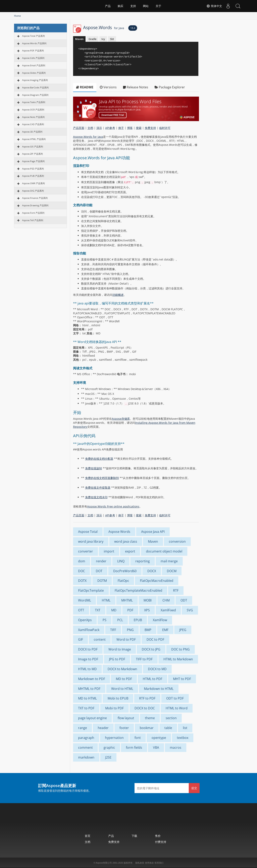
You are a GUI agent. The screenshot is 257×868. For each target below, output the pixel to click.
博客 (130, 128)
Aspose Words (119, 532)
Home (17, 16)
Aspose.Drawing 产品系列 (35, 205)
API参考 (110, 128)
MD (114, 610)
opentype (159, 738)
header (103, 728)
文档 (90, 128)
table (168, 728)
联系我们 (159, 863)
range (83, 728)
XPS (147, 610)
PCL (120, 620)
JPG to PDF (117, 659)
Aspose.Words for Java (88, 137)
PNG (130, 630)
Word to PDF (126, 639)
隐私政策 (140, 863)
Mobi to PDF (114, 708)
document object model (164, 551)
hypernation (114, 738)
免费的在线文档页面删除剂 (102, 478)
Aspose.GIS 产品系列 (33, 147)
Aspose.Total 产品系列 (33, 36)
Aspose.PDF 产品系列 (33, 51)
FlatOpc (123, 581)
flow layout (126, 718)
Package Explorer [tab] (170, 87)
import (109, 551)
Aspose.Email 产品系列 (34, 65)
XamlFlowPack (89, 630)
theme (150, 718)
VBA (156, 748)
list (185, 728)
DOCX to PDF (88, 649)
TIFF (113, 630)
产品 (108, 6)
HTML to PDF (152, 679)
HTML (106, 600)
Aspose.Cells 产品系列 (33, 58)
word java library (91, 541)
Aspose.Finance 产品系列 (35, 198)
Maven (79, 39)
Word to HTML (122, 689)
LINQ (121, 561)
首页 (88, 836)
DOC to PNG (181, 649)
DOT (99, 571)
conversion (177, 541)
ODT (184, 600)
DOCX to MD (157, 669)
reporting (143, 561)
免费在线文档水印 (96, 497)
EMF (165, 630)
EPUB (138, 620)
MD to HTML (87, 698)
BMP (148, 630)
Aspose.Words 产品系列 (34, 43)
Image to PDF (88, 659)
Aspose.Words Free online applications (113, 506)
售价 (158, 836)
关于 (158, 6)
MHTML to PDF (89, 689)
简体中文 (214, 6)
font (138, 738)
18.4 (133, 28)
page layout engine (92, 718)
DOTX (82, 581)
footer (124, 728)
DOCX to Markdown (122, 669)
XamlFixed (168, 610)
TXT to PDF (86, 708)
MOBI (148, 600)
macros (176, 748)
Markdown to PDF (92, 679)
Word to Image (120, 649)
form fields (134, 748)
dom (82, 561)
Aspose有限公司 (104, 863)
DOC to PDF (155, 639)
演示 (99, 128)
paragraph (86, 738)
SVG (190, 610)
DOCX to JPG (151, 649)
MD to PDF (124, 679)
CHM (166, 600)
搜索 (139, 128)
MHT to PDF (182, 679)
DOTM (102, 581)
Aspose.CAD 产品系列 (33, 124)
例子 (121, 128)
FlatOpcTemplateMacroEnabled (138, 590)
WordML (85, 600)
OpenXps (85, 620)
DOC (82, 571)
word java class (126, 541)
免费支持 (150, 128)
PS (105, 620)
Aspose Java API (153, 532)
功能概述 (118, 295)
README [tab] (85, 87)
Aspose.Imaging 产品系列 (35, 80)
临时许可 (165, 128)
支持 (133, 6)
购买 (120, 6)
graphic (109, 748)
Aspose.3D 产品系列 (32, 132)
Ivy (103, 39)
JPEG (183, 630)
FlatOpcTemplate (91, 590)
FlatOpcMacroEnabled (157, 581)
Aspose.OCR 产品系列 (33, 110)
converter (86, 551)
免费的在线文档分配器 (99, 459)
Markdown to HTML (159, 689)
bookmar (147, 728)
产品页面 (79, 128)
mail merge (169, 561)
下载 (134, 836)
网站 (146, 6)
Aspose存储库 (121, 419)
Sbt (112, 39)
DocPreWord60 (125, 571)
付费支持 (161, 842)
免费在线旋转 (94, 468)
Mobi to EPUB (118, 698)
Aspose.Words (104, 27)
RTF (176, 590)
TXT (98, 610)
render (101, 561)
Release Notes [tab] (136, 87)
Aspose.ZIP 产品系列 (32, 154)
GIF (81, 639)
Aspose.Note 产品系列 (33, 117)
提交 (194, 788)
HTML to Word (177, 708)
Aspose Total (88, 532)
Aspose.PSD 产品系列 (33, 169)
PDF (130, 610)
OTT (81, 610)
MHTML (127, 600)
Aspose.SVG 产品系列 (33, 191)
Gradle (92, 39)
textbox (183, 738)
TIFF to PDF (144, 659)
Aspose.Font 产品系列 (33, 213)
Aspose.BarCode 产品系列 (35, 87)
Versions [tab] (108, 87)
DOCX (152, 571)
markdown (86, 757)
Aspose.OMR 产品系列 (33, 183)
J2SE (108, 757)
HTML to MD (87, 669)
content (100, 639)
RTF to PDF (147, 698)
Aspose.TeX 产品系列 (33, 220)
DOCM (172, 571)
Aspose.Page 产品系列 (33, 161)
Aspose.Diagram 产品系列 (35, 95)
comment (85, 748)
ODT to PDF (175, 698)
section (171, 718)
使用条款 (149, 863)
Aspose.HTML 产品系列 (34, 139)
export (130, 551)
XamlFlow (160, 620)
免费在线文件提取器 (98, 488)
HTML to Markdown (178, 659)
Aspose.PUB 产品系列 (33, 176)
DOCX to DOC (145, 708)
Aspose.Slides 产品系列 (34, 73)
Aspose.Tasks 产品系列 (34, 102)
